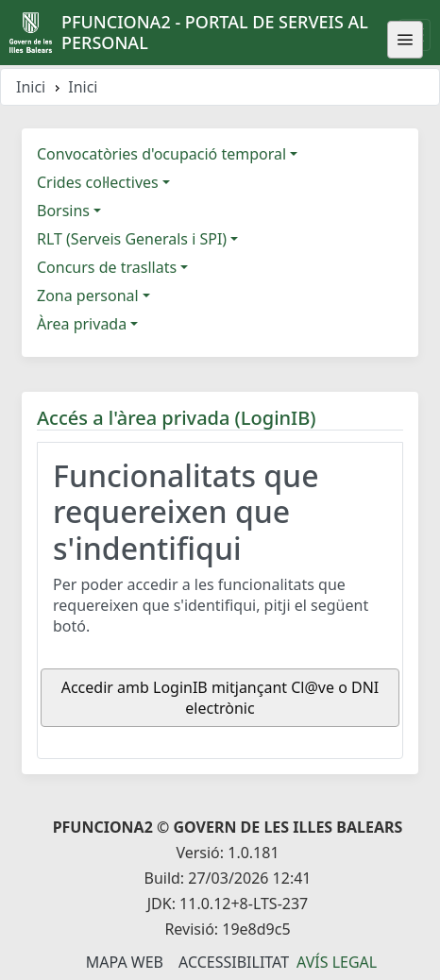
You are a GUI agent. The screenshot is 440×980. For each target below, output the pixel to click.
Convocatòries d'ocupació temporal (161, 154)
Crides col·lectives (98, 182)
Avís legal (337, 962)
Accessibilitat (234, 962)
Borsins (63, 211)
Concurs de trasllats (107, 267)
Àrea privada (82, 324)
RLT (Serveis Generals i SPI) (132, 239)
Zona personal (88, 296)
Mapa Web (125, 962)
